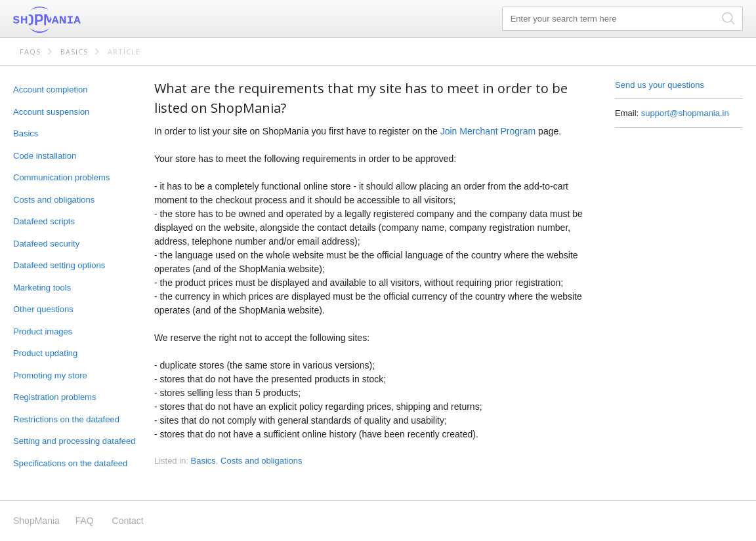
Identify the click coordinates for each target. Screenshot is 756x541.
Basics (74, 51)
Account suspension (51, 112)
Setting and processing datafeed (74, 441)
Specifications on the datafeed (70, 463)
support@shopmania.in (685, 113)
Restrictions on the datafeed (66, 419)
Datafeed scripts (44, 221)
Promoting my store (50, 375)
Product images (43, 331)
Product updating (45, 353)
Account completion (50, 90)
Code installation (45, 156)
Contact (128, 521)
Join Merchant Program (488, 131)
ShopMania (79, 20)
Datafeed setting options (59, 265)
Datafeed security (46, 244)
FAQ (85, 521)
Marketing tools (42, 288)
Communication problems (61, 177)
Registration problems (54, 397)
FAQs (30, 51)
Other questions (43, 309)
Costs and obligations (54, 200)
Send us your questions (660, 85)
